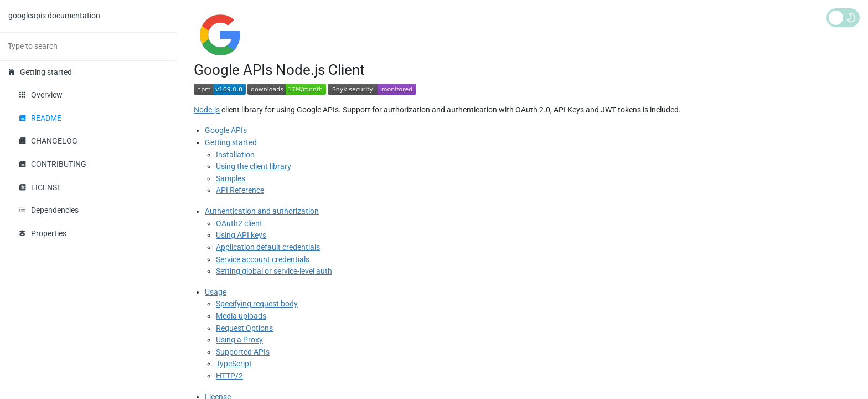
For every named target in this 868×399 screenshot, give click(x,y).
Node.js (207, 110)
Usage (216, 292)
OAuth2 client (239, 224)
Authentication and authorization (262, 211)
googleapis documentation (54, 16)
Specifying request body (257, 304)
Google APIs (226, 131)
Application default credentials (268, 247)
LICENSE (40, 188)
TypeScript (234, 364)
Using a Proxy (239, 340)
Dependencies (49, 210)
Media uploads (241, 316)
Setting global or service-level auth (274, 271)
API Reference (240, 190)
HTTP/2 (229, 376)
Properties (43, 234)
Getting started (40, 72)
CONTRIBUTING (53, 164)
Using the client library (254, 167)
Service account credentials (263, 260)
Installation (235, 155)
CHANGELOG (48, 141)
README (40, 118)
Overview (41, 95)
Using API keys (241, 235)
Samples (231, 179)
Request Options (244, 328)
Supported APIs (243, 352)
